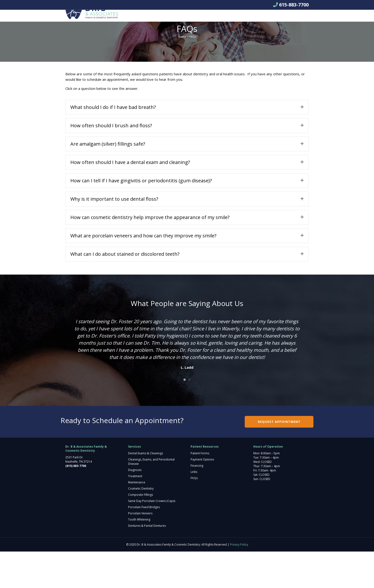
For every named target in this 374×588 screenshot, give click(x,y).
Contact (226, 18)
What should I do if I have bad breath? (113, 144)
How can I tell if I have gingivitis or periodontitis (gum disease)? (141, 217)
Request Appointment (263, 18)
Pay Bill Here (143, 30)
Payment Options (202, 496)
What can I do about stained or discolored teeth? (125, 290)
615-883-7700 (294, 5)
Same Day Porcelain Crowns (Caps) (152, 537)
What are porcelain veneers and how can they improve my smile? (143, 272)
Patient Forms (200, 490)
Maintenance (137, 519)
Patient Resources (195, 18)
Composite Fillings (140, 531)
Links (194, 508)
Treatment (135, 513)
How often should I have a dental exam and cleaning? (130, 199)
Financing (197, 502)
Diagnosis (135, 506)
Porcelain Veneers (140, 550)
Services (164, 18)
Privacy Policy (239, 581)
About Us (140, 18)
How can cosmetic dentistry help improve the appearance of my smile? (150, 254)
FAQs (194, 514)
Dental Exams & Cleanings (145, 490)
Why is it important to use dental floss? (114, 235)
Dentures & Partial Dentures (147, 562)
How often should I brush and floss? (111, 162)
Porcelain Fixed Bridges (144, 544)
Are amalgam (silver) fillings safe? (108, 180)
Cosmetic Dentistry (141, 525)
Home (182, 73)
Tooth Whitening (139, 556)
